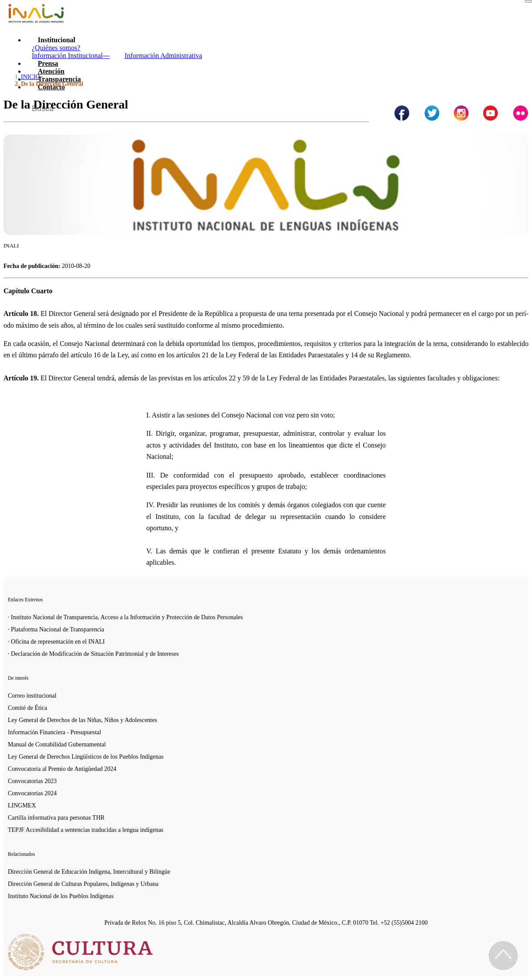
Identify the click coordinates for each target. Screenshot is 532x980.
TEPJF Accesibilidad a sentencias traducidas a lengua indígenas (86, 830)
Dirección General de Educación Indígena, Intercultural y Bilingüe (89, 872)
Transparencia (59, 79)
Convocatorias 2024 (32, 793)
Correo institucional (32, 696)
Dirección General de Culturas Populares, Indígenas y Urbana (83, 884)
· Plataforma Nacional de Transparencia (56, 629)
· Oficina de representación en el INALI (56, 642)
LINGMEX (22, 805)
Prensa (48, 63)
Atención (51, 71)
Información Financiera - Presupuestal (54, 732)
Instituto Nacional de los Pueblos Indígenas (61, 896)
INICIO (30, 77)
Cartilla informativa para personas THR (56, 818)
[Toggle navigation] (529, 1)
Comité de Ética (27, 708)
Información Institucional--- (71, 56)
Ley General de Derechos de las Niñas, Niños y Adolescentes (82, 720)
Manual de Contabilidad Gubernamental (57, 744)
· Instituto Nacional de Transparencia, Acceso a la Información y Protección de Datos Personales (125, 617)
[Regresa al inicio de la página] (503, 956)
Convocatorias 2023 (32, 781)
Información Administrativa (163, 56)
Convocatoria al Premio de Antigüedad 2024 (62, 769)
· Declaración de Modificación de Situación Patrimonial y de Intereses (93, 654)
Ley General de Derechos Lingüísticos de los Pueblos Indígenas (86, 757)
